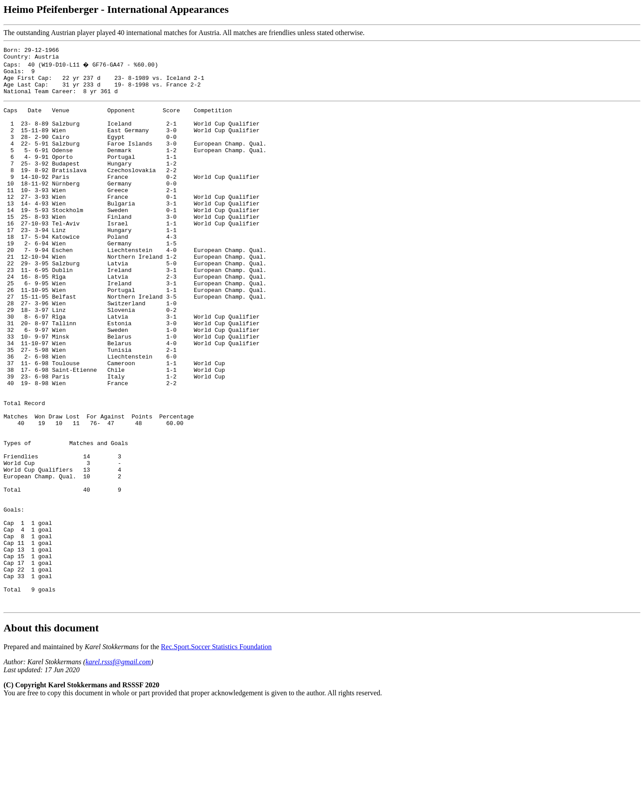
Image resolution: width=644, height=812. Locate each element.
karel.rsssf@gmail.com (118, 770)
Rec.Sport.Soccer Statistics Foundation (216, 755)
